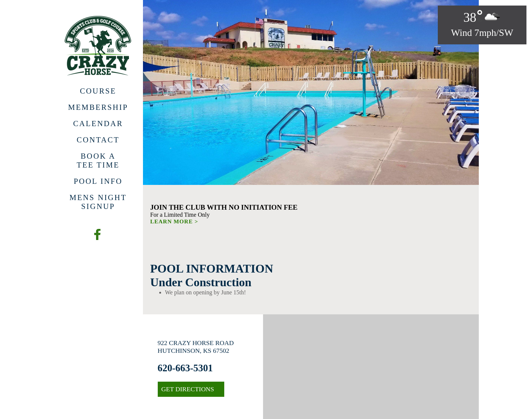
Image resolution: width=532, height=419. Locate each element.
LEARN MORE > (174, 221)
